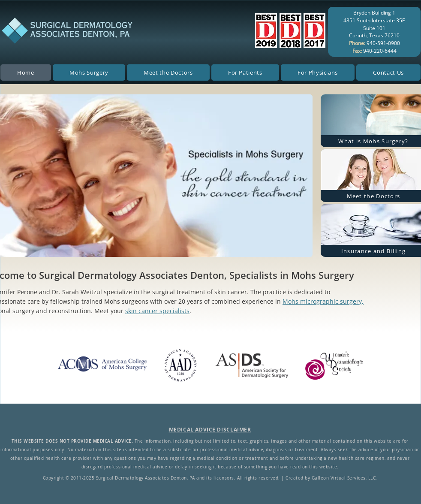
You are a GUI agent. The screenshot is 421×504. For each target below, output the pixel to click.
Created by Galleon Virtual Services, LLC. (331, 478)
